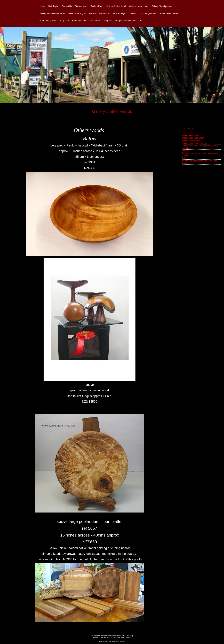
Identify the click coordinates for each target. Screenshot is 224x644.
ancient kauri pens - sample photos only (200, 146)
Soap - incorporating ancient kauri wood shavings (200, 154)
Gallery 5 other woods (99, 13)
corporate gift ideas (148, 13)
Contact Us (67, 6)
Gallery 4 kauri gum (77, 13)
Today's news (81, 6)
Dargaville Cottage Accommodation (120, 21)
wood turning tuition (191, 141)
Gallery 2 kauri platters (162, 6)
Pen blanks (187, 148)
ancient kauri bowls (191, 135)
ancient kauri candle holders (195, 143)
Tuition (133, 13)
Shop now (64, 21)
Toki (141, 21)
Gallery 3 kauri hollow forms (52, 13)
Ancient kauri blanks (169, 13)
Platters (185, 151)
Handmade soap (79, 21)
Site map (130, 636)
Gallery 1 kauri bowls (139, 6)
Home (42, 6)
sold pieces (95, 21)
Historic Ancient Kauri (116, 6)
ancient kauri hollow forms (194, 138)
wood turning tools (48, 21)
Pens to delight (119, 13)
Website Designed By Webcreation (112, 641)
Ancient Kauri (97, 6)
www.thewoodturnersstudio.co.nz (113, 636)
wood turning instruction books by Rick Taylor (199, 162)
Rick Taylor (53, 6)
